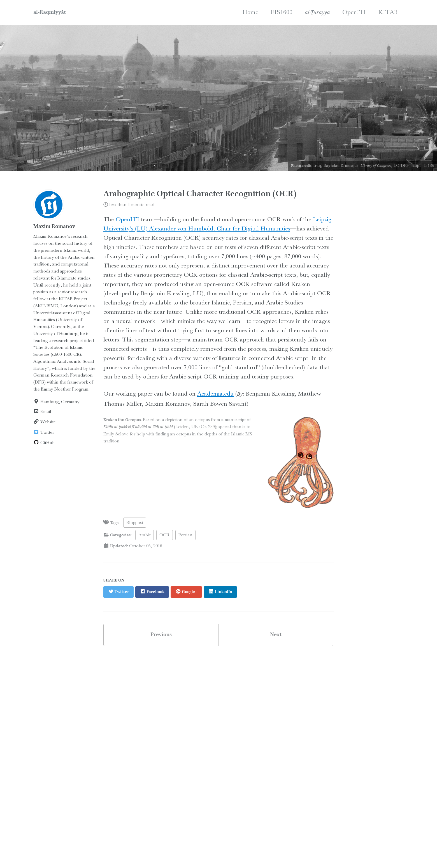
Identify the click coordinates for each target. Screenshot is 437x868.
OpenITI (354, 12)
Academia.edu (215, 393)
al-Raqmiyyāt (50, 12)
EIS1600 (282, 12)
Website (45, 422)
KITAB (388, 12)
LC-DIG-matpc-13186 (414, 165)
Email (42, 411)
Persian (185, 535)
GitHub (44, 443)
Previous (161, 635)
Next (276, 635)
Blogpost (135, 522)
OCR (165, 535)
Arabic (145, 535)
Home (250, 12)
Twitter (44, 432)
